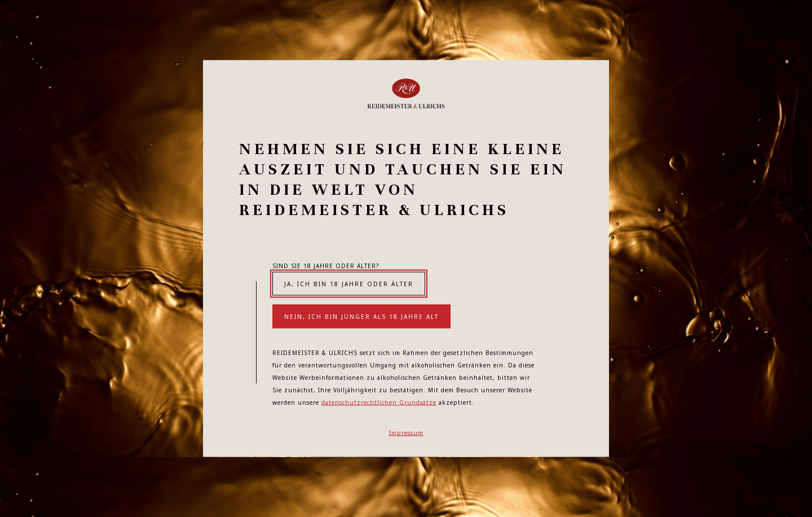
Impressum (406, 433)
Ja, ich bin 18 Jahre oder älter (349, 284)
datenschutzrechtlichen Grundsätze (379, 402)
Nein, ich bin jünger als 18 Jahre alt (361, 317)
